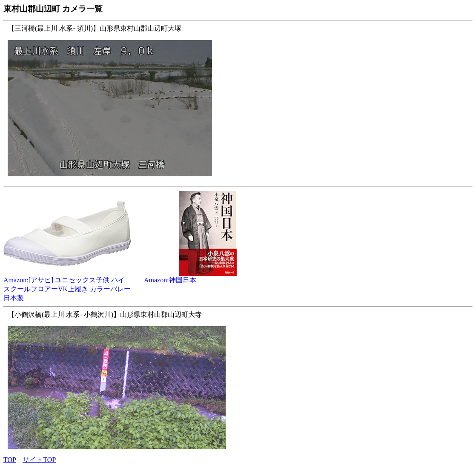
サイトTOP (39, 460)
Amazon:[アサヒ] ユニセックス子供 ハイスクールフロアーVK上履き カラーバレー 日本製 (67, 286)
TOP (10, 460)
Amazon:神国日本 (208, 277)
